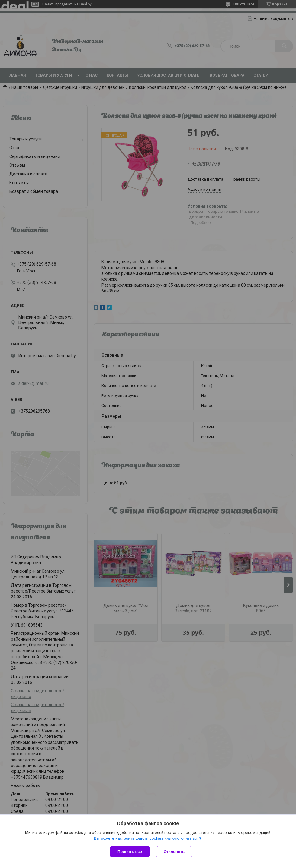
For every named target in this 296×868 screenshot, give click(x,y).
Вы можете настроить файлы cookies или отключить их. (146, 838)
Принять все (130, 852)
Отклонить (174, 852)
